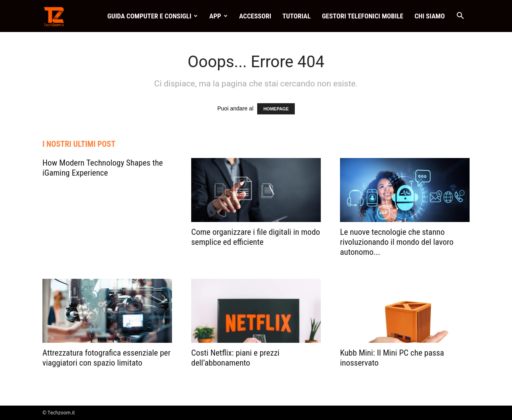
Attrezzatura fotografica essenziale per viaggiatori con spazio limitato (106, 358)
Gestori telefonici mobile (363, 16)
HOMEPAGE (276, 109)
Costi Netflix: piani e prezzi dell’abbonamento (235, 358)
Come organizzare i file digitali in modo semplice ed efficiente (256, 237)
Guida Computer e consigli (152, 16)
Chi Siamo (430, 16)
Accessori (255, 16)
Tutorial (297, 16)
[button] (460, 17)
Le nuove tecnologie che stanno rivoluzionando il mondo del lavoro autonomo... (397, 242)
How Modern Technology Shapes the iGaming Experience (103, 168)
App (218, 16)
